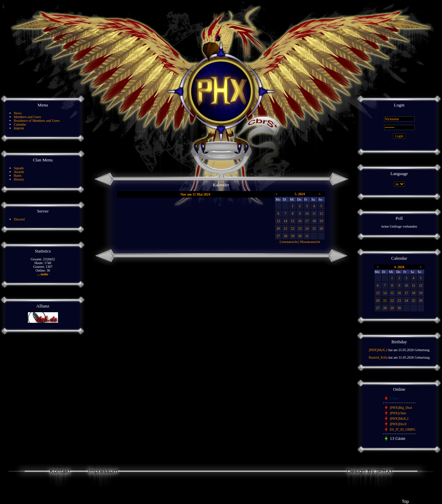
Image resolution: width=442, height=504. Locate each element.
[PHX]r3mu (398, 413)
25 (314, 228)
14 (285, 221)
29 (293, 236)
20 (278, 228)
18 (314, 221)
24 (307, 228)
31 (307, 236)
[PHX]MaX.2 (378, 350)
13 (278, 221)
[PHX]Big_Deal (401, 408)
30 (300, 236)
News (18, 113)
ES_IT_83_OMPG (403, 429)
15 (293, 221)
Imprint (19, 128)
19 (321, 221)
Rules (18, 176)
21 (285, 228)
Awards (19, 172)
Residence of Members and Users (37, 121)
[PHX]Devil (398, 424)
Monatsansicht (310, 242)
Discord (19, 219)
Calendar (20, 124)
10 (307, 213)
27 (278, 236)
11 (314, 213)
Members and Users (28, 117)
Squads (19, 168)
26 (321, 228)
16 (300, 221)
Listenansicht (289, 242)
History (19, 179)
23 (300, 228)
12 (321, 213)
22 (293, 228)
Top (405, 501)
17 (307, 221)
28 (285, 236)
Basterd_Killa (378, 357)
